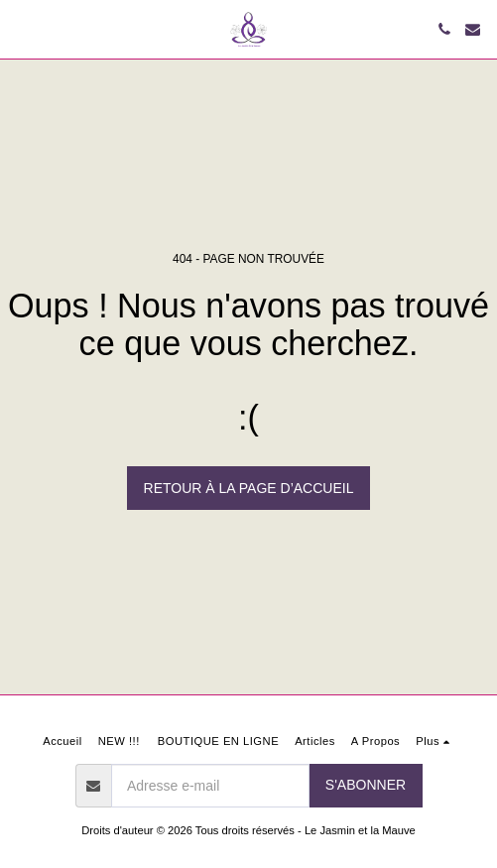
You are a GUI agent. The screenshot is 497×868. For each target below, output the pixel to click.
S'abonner (366, 785)
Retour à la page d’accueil (249, 488)
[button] (22, 29)
